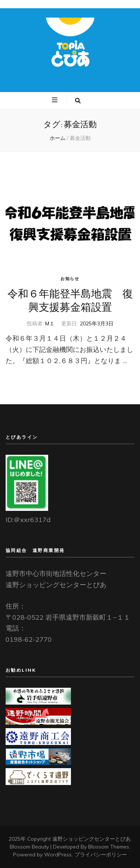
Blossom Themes (109, 847)
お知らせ (70, 279)
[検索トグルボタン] (78, 101)
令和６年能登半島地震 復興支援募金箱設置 (70, 300)
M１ (50, 323)
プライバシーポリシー (101, 855)
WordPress (58, 855)
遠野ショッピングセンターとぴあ (91, 839)
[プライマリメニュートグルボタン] (56, 100)
